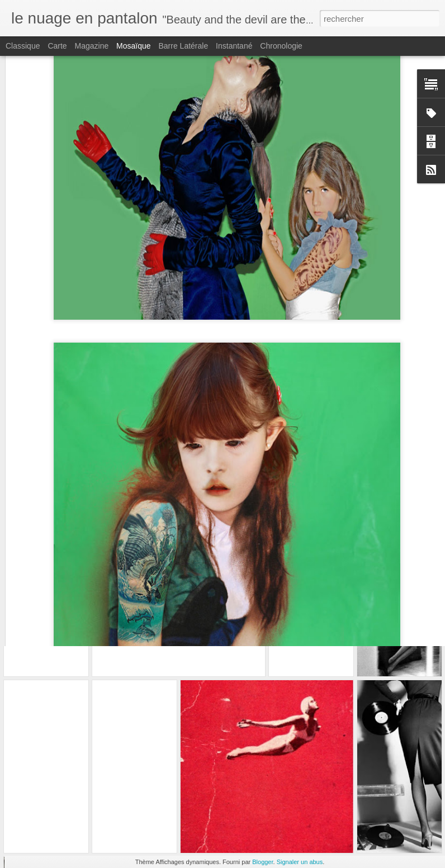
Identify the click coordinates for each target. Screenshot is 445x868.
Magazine (92, 46)
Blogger (262, 862)
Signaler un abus (300, 862)
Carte (57, 46)
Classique (23, 46)
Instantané (234, 46)
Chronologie (281, 46)
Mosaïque (133, 46)
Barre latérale (183, 46)
